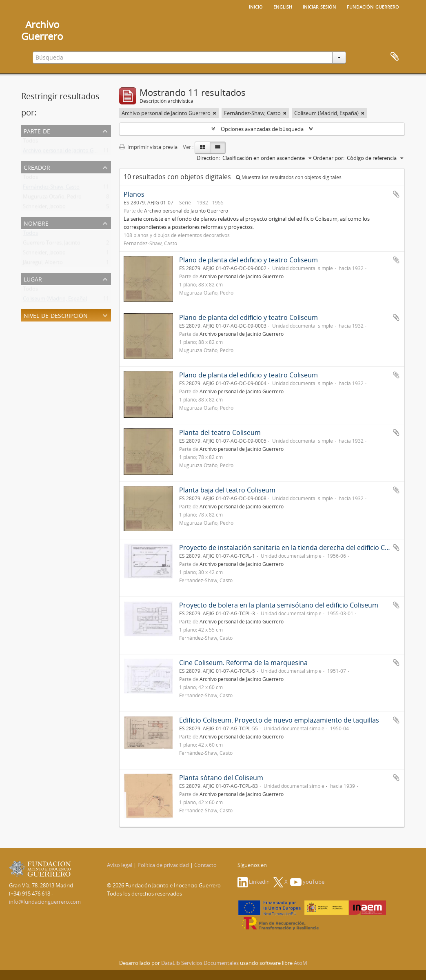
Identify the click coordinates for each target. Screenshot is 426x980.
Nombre (36, 223)
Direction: (208, 158)
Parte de (37, 130)
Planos (134, 194)
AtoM (301, 963)
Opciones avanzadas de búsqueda (262, 129)
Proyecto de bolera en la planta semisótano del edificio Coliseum (279, 605)
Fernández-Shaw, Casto (51, 188)
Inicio (256, 6)
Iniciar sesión (319, 6)
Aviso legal (120, 865)
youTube (307, 882)
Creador (37, 167)
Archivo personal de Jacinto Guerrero (67, 152)
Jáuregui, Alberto (43, 264)
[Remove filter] (215, 113)
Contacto (205, 865)
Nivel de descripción (56, 315)
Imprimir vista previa (148, 147)
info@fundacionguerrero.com (45, 902)
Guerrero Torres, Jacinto (52, 244)
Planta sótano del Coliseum (221, 778)
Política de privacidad (163, 865)
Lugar (33, 278)
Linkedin (254, 882)
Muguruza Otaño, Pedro (52, 198)
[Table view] (218, 148)
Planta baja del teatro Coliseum (227, 490)
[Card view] (202, 148)
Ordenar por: (329, 158)
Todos (30, 142)
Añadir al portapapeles (396, 194)
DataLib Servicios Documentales (200, 963)
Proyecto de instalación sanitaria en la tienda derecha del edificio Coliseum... (297, 548)
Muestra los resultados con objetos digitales (289, 177)
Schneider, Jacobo (44, 208)
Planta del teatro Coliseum (220, 432)
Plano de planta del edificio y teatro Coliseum (248, 260)
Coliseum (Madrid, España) (55, 300)
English (283, 6)
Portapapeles (395, 57)
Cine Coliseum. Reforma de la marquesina (243, 663)
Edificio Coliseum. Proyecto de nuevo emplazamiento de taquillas (279, 720)
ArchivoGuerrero (42, 30)
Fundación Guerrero (373, 6)
